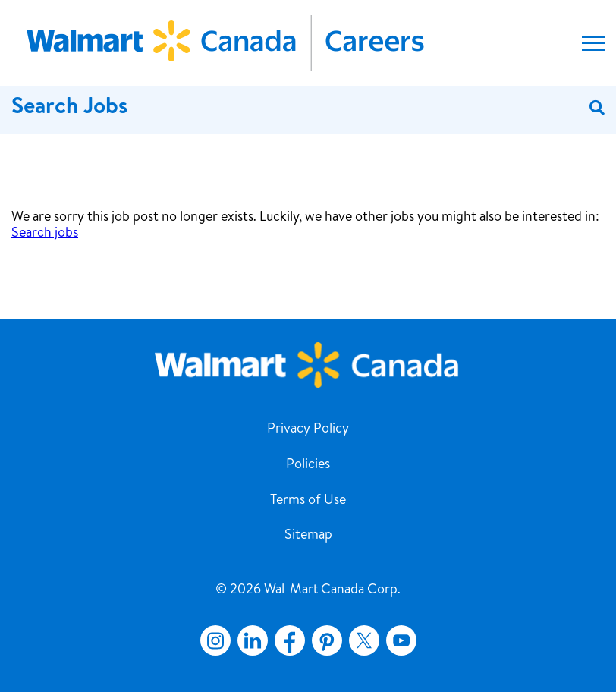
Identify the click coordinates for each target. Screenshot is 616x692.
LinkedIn (253, 640)
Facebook (287, 640)
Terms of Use (308, 501)
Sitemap (308, 536)
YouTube (401, 640)
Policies (308, 465)
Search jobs (45, 234)
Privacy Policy (308, 429)
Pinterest (327, 640)
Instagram (215, 640)
